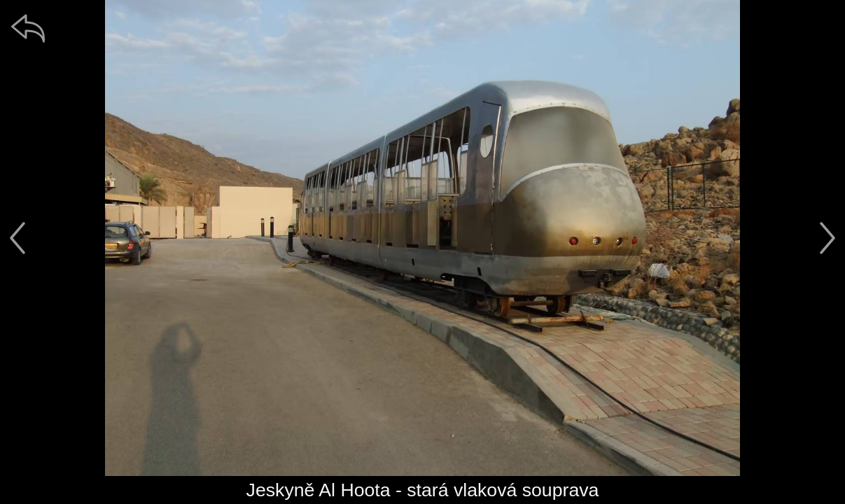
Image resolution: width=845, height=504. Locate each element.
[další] (827, 238)
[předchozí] (18, 238)
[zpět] (28, 28)
